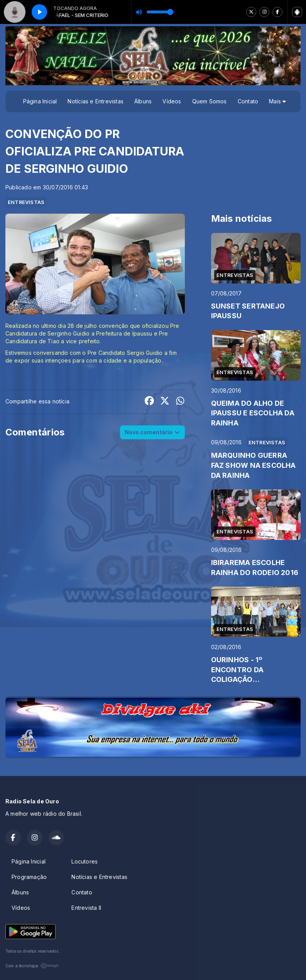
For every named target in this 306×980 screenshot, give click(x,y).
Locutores (85, 861)
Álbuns (143, 101)
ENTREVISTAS (26, 202)
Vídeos (172, 101)
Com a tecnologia (32, 966)
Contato (248, 101)
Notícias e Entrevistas (96, 101)
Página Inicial (40, 101)
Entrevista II (86, 908)
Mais (277, 101)
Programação (29, 877)
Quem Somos (210, 101)
